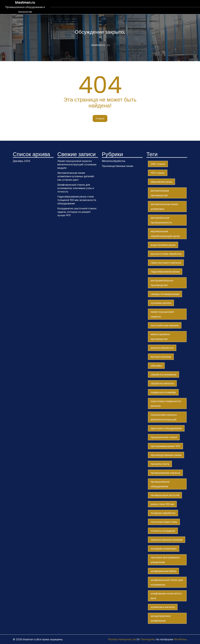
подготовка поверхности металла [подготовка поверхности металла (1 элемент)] (166, 403)
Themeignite (147, 639)
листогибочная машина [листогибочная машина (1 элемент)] (165, 325)
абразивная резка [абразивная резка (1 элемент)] (161, 182)
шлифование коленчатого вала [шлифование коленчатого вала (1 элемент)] (166, 596)
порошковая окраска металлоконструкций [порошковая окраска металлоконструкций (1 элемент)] (164, 417)
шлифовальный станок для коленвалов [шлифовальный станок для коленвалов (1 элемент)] (167, 582)
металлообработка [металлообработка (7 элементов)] (162, 348)
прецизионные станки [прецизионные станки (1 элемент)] (164, 437)
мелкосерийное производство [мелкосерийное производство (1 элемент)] (160, 337)
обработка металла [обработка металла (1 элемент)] (162, 383)
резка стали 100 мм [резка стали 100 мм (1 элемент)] (162, 504)
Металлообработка (114, 161)
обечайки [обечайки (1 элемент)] (156, 366)
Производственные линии (117, 166)
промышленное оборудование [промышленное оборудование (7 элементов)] (160, 484)
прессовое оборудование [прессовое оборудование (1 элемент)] (166, 428)
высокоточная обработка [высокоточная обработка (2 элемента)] (166, 254)
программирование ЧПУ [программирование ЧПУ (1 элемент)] (165, 446)
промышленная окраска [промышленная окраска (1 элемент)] (165, 473)
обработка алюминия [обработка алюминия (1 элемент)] (164, 374)
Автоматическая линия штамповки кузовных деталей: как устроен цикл (76, 176)
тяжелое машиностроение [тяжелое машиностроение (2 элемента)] (167, 540)
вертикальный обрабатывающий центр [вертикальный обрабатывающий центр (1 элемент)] (165, 234)
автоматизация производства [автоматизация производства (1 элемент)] (160, 193)
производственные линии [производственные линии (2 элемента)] (166, 455)
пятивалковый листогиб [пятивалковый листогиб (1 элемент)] (165, 495)
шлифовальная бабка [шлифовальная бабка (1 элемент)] (163, 571)
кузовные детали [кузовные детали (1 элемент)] (161, 303)
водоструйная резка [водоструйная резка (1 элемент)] (163, 245)
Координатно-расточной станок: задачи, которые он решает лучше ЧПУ (77, 212)
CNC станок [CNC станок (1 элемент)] (158, 164)
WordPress (180, 639)
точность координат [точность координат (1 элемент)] (163, 531)
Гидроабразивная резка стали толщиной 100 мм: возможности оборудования (77, 200)
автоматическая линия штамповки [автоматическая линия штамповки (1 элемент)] (164, 207)
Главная (100, 118)
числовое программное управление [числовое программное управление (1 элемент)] (165, 560)
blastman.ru (25, 2)
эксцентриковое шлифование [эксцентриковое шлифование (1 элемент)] (161, 618)
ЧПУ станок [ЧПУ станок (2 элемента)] (158, 173)
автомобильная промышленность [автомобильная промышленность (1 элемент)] (161, 220)
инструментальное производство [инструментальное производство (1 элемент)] (162, 283)
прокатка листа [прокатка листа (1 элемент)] (160, 464)
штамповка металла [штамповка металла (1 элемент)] (163, 607)
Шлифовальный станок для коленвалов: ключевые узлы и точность (76, 188)
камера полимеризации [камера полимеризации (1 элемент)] (165, 294)
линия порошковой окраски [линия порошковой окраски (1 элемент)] (162, 314)
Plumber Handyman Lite (122, 639)
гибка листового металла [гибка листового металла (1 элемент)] (166, 263)
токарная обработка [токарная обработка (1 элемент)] (163, 513)
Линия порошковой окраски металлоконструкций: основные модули (77, 164)
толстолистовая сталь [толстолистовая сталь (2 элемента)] (164, 522)
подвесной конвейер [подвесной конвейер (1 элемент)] (163, 392)
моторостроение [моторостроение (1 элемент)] (161, 357)
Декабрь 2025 (21, 161)
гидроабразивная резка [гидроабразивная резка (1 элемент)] (165, 272)
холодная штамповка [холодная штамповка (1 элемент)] (164, 549)
